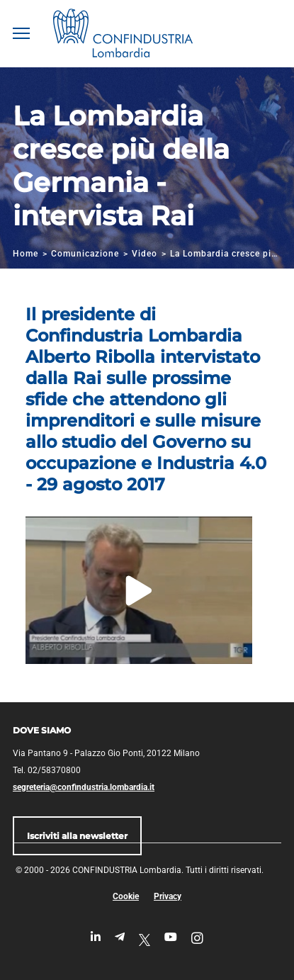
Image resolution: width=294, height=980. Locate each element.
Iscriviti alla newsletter (77, 836)
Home (26, 254)
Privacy (168, 896)
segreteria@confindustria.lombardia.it (84, 787)
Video (145, 254)
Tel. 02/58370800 (47, 770)
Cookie (126, 896)
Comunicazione (85, 254)
